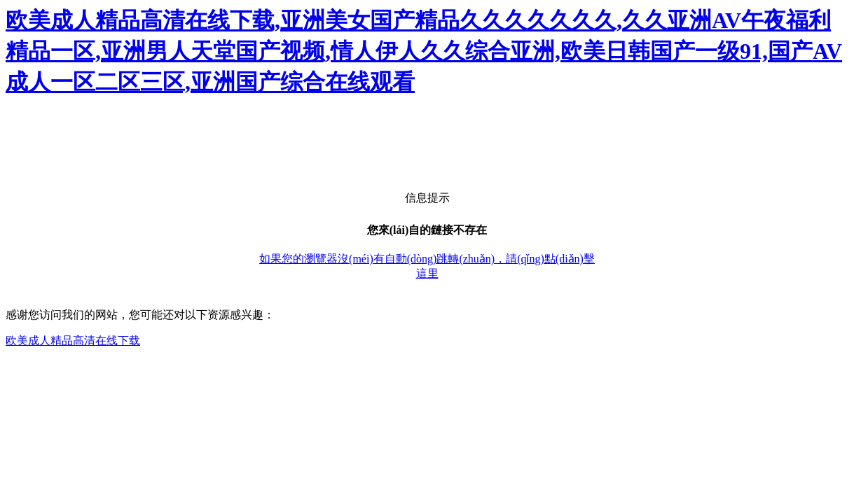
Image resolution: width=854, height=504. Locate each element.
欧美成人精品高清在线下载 (73, 341)
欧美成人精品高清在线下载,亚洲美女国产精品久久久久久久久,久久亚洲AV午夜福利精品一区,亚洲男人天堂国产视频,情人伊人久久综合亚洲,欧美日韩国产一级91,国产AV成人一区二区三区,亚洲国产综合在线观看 (424, 51)
